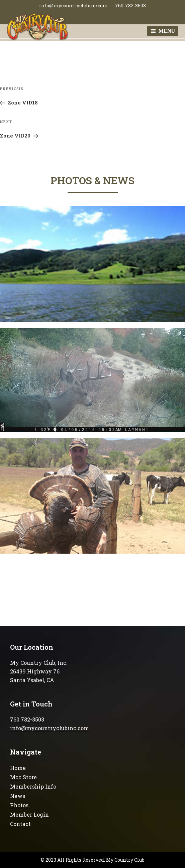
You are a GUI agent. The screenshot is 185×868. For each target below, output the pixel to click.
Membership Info (33, 786)
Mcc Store (23, 777)
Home (18, 768)
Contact (20, 824)
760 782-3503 (27, 719)
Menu (163, 31)
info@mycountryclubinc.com (74, 6)
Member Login (29, 814)
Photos (19, 805)
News (18, 796)
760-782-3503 (130, 6)
